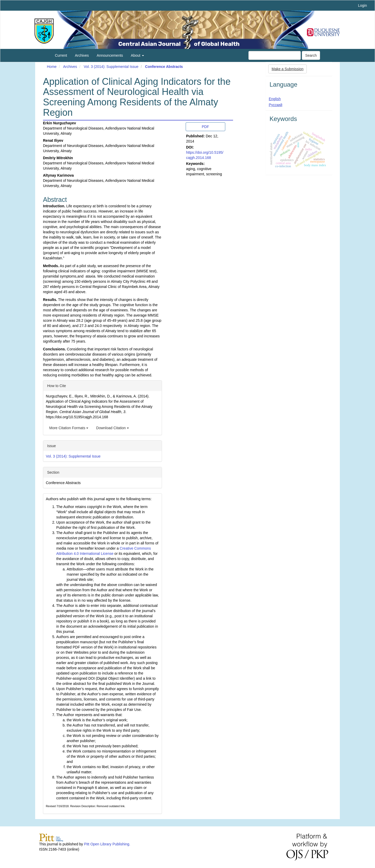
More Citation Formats (69, 428)
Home (52, 67)
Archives (82, 55)
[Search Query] (275, 55)
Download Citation (113, 428)
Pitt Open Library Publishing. (107, 844)
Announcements (110, 55)
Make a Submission (287, 69)
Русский (276, 105)
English (275, 99)
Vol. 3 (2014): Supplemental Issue (111, 67)
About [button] (137, 55)
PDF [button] (205, 127)
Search (311, 55)
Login (362, 5)
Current (61, 55)
